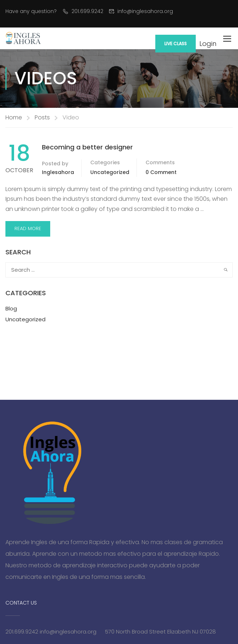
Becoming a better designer (87, 147)
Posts (42, 117)
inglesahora (58, 172)
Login (208, 44)
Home (14, 117)
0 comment (161, 172)
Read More (28, 228)
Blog (11, 308)
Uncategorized (110, 172)
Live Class (176, 44)
